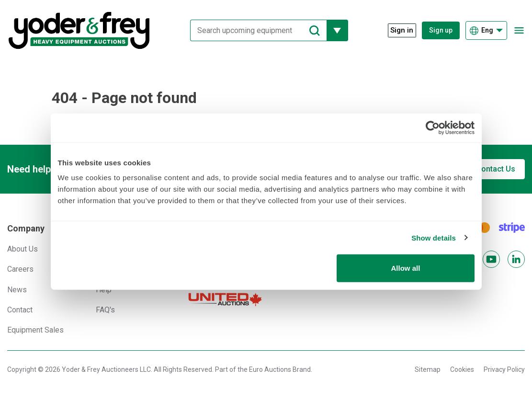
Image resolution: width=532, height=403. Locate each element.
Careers (20, 269)
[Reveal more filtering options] (334, 30)
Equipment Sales (35, 330)
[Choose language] (486, 30)
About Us (23, 249)
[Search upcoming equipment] (255, 30)
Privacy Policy (504, 369)
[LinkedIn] (516, 259)
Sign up (441, 30)
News (17, 290)
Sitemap (428, 369)
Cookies (462, 369)
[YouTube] (491, 259)
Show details (434, 237)
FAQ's (105, 310)
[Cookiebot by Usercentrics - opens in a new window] (433, 127)
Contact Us (496, 169)
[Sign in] (398, 30)
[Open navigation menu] (519, 30)
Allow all (406, 268)
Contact (20, 310)
